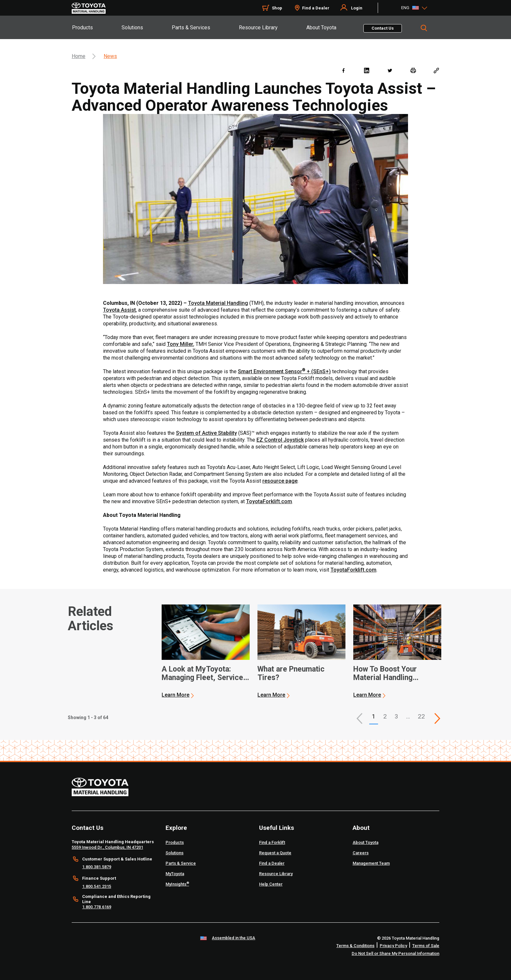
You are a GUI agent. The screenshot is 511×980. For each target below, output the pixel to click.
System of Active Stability (206, 433)
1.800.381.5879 (97, 867)
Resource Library (258, 28)
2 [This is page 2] (385, 716)
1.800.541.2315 (97, 886)
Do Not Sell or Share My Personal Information (395, 953)
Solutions (132, 28)
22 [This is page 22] (421, 716)
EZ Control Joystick (280, 440)
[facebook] (343, 70)
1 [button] (374, 716)
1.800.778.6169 (97, 907)
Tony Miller (180, 344)
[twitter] (390, 70)
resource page (280, 481)
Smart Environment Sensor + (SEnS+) (284, 371)
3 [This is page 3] (396, 716)
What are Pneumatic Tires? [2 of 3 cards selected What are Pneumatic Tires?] (291, 674)
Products (82, 28)
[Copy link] (436, 70)
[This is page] (437, 718)
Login (357, 8)
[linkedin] (366, 70)
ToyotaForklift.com (269, 501)
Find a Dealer (316, 8)
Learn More (175, 695)
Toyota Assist (119, 310)
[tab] (96, 27)
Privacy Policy (393, 946)
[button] (359, 718)
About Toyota (321, 28)
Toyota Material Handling (218, 303)
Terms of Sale (426, 946)
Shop (277, 8)
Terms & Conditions (355, 946)
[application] (206, 651)
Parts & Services (191, 28)
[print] (413, 70)
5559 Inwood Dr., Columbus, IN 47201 (107, 847)
